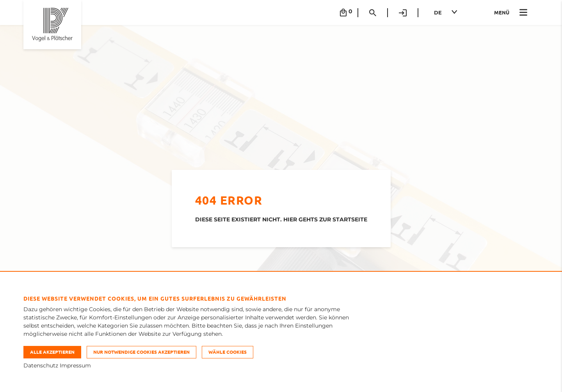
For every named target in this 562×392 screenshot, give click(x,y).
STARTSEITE (350, 219)
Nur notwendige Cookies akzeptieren (141, 352)
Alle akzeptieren (52, 352)
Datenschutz (41, 365)
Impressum (75, 365)
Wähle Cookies (228, 352)
